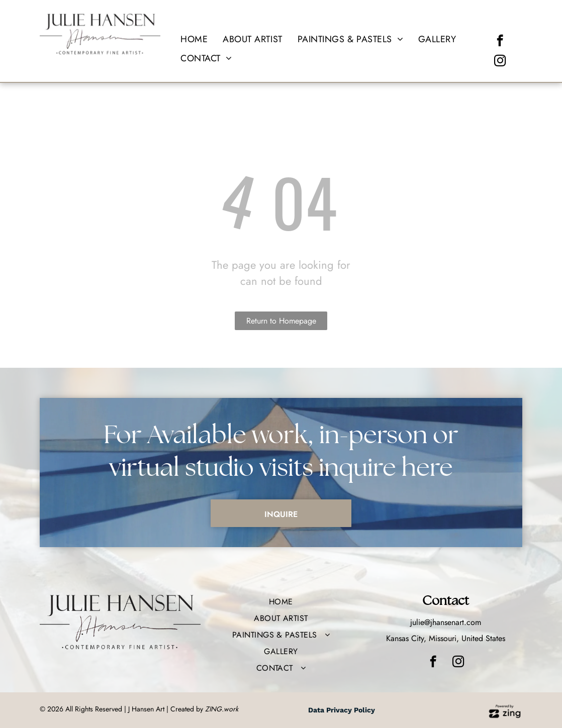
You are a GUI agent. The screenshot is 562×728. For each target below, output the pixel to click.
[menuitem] (194, 39)
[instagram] (500, 62)
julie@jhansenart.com (446, 622)
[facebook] (500, 42)
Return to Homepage (281, 321)
